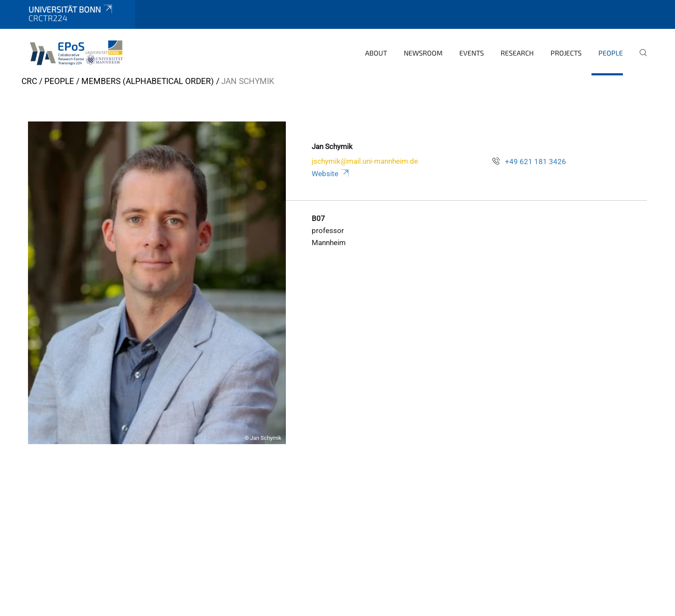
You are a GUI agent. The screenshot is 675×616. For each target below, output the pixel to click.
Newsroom (423, 53)
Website (331, 174)
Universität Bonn (71, 9)
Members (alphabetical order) (148, 81)
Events (472, 53)
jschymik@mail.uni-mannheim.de (365, 161)
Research (517, 53)
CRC (29, 81)
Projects (566, 53)
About (376, 53)
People (611, 53)
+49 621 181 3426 (536, 162)
